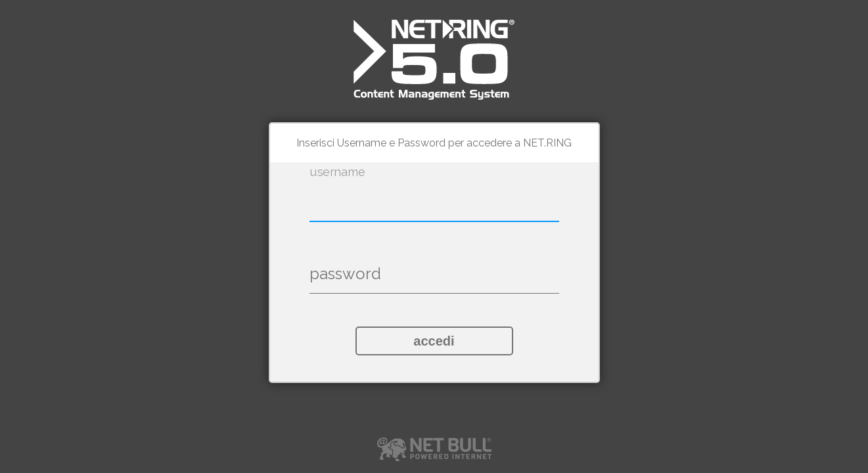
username (337, 172)
